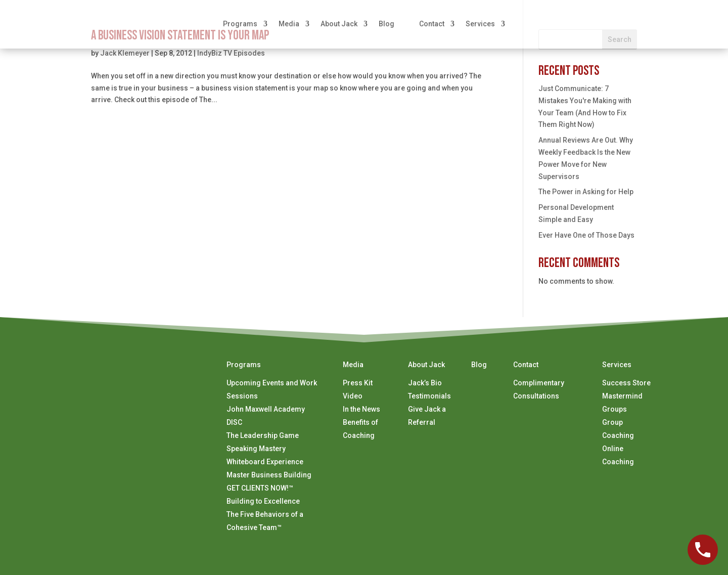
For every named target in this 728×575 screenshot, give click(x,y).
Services (480, 24)
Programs (240, 24)
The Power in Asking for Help (586, 192)
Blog (386, 24)
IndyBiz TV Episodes (231, 53)
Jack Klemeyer (125, 53)
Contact (432, 24)
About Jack (339, 24)
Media (289, 24)
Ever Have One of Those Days (586, 235)
